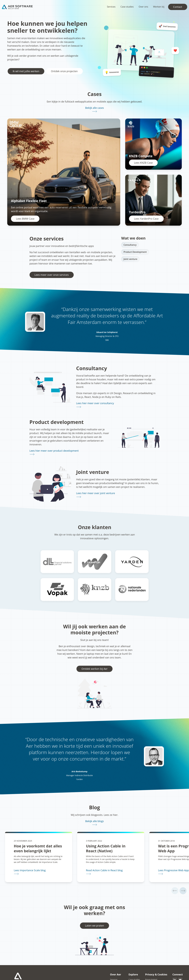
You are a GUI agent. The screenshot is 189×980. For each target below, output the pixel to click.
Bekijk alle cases (94, 108)
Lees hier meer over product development (54, 451)
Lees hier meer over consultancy (95, 403)
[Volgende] (183, 891)
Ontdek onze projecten (64, 71)
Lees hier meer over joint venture (96, 493)
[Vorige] (174, 891)
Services (111, 7)
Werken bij (159, 7)
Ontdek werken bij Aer (94, 669)
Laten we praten (94, 926)
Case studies (127, 7)
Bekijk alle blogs (94, 821)
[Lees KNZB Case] (153, 144)
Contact (178, 7)
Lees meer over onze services (52, 275)
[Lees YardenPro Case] (153, 200)
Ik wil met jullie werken (26, 71)
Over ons (143, 7)
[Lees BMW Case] (64, 172)
